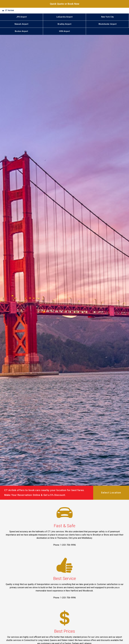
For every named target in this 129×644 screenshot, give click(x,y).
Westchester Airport (107, 24)
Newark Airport (21, 24)
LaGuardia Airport (64, 17)
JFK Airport (21, 17)
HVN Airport (64, 31)
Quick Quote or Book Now (65, 4)
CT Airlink (9, 10)
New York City (107, 17)
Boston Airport (21, 31)
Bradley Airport (64, 24)
